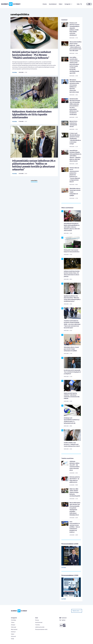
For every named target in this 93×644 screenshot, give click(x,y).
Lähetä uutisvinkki (40, 627)
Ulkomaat (14, 627)
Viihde (13, 639)
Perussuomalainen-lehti (41, 629)
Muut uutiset (14, 629)
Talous (13, 622)
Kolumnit (13, 636)
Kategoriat (69, 4)
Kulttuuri (13, 632)
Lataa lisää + (34, 181)
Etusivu (45, 4)
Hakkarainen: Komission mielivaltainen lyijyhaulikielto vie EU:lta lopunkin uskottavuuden (32, 114)
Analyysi (13, 625)
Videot (61, 4)
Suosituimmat (53, 4)
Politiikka (15, 72)
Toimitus (37, 625)
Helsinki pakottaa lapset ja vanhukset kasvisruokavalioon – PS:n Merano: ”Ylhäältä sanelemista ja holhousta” (32, 55)
